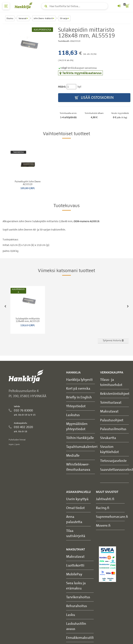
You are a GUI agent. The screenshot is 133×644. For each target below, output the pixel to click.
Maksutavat (109, 411)
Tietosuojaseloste (113, 461)
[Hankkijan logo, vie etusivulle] (24, 6)
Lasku (71, 615)
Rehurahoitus (77, 606)
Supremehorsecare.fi (112, 517)
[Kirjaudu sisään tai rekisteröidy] (119, 6)
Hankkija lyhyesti (79, 379)
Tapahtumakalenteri (82, 447)
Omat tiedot (75, 508)
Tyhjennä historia (113, 340)
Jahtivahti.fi (105, 499)
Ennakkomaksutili (80, 638)
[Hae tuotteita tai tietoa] (75, 6)
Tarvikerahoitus (78, 597)
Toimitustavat (111, 402)
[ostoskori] (127, 6)
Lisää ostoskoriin (94, 98)
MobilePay (74, 574)
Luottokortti (75, 565)
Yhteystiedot (76, 406)
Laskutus (73, 415)
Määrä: (62, 87)
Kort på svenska (78, 388)
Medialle (73, 455)
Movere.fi (103, 525)
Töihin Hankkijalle (80, 438)
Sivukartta (108, 438)
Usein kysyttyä (77, 499)
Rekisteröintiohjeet (115, 393)
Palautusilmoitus (113, 429)
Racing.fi (103, 508)
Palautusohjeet (112, 420)
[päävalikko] (6, 6)
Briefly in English (79, 397)
